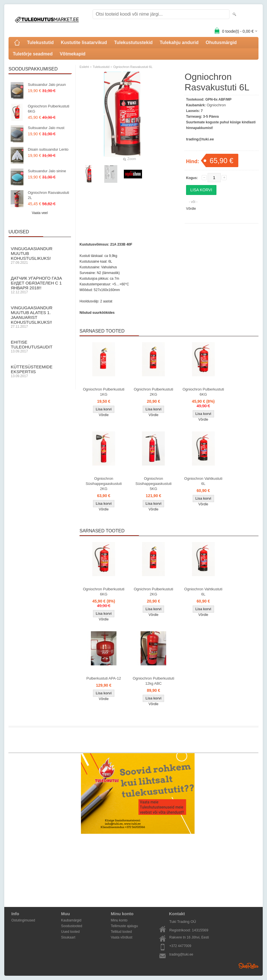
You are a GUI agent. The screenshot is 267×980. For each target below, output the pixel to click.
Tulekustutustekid (133, 42)
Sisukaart (68, 937)
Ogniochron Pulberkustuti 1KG (104, 392)
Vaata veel (40, 213)
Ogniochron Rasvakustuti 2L (48, 195)
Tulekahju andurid (179, 42)
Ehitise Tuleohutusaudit (40, 346)
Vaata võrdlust (122, 937)
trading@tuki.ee (181, 954)
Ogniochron (216, 105)
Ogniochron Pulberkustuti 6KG (49, 109)
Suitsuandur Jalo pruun (47, 85)
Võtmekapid (73, 54)
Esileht (84, 67)
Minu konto (119, 920)
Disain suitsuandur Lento (48, 149)
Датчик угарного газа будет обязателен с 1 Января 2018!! (40, 285)
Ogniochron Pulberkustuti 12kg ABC (153, 681)
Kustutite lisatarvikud (84, 42)
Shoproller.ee (249, 966)
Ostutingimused (23, 920)
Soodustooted (72, 926)
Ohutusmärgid (221, 42)
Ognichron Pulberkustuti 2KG (154, 392)
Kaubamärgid (71, 920)
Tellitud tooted (121, 932)
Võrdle (191, 209)
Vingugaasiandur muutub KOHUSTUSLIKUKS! (40, 255)
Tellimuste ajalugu (124, 926)
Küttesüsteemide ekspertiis (40, 371)
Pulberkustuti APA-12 (104, 678)
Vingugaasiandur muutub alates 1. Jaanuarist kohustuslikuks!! (40, 317)
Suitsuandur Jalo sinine (47, 171)
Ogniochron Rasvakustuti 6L (133, 67)
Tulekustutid (40, 42)
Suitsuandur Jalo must (46, 128)
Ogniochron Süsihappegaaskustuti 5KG (154, 484)
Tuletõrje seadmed (33, 54)
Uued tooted (70, 932)
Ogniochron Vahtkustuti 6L (203, 481)
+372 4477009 (180, 946)
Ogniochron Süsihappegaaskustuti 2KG (104, 484)
